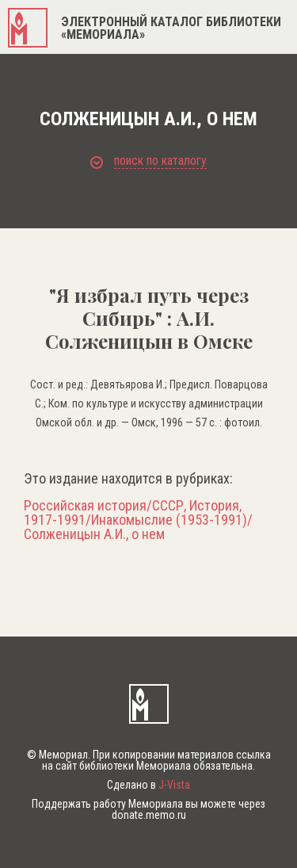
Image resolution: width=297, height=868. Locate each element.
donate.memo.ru (149, 815)
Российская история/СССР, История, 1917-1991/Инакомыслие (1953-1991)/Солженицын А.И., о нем (138, 520)
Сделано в (148, 785)
